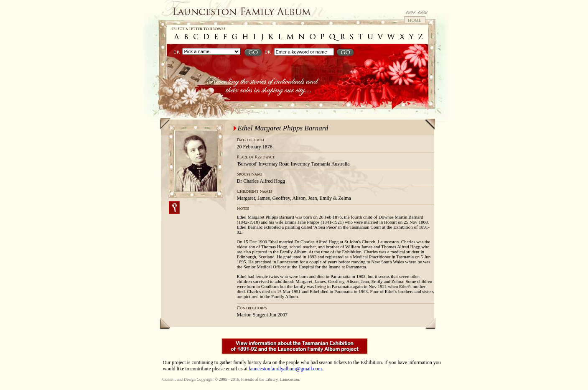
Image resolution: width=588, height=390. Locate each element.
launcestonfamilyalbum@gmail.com (285, 369)
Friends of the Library (259, 379)
